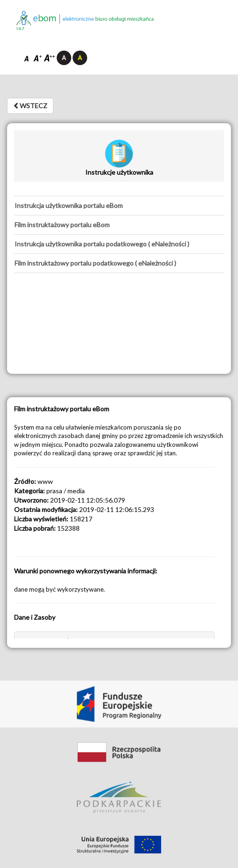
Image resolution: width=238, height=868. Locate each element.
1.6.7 (20, 29)
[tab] (119, 206)
